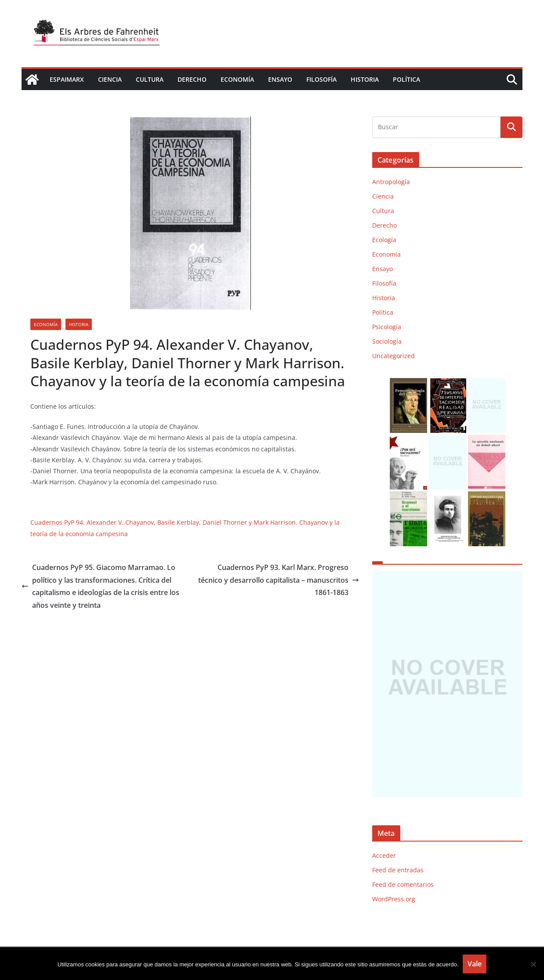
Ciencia (110, 79)
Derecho (192, 79)
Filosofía (321, 79)
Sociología (387, 341)
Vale (475, 964)
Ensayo (280, 79)
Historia (365, 79)
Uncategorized (393, 356)
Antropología (391, 182)
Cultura (150, 79)
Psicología (387, 327)
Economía (237, 79)
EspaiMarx (67, 79)
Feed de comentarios (403, 884)
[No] (533, 964)
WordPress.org (394, 899)
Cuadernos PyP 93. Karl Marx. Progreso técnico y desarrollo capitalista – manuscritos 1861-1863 (279, 580)
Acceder (384, 855)
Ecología (384, 240)
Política (406, 79)
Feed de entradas (398, 870)
